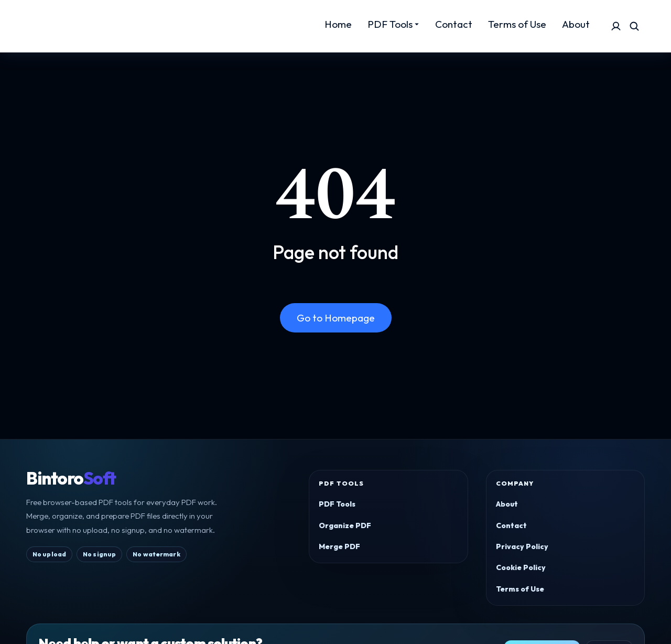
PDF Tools (337, 504)
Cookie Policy (521, 567)
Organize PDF (345, 525)
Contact (511, 525)
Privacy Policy (522, 546)
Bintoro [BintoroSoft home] (71, 479)
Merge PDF (339, 546)
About (507, 504)
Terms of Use (520, 589)
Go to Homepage (336, 318)
